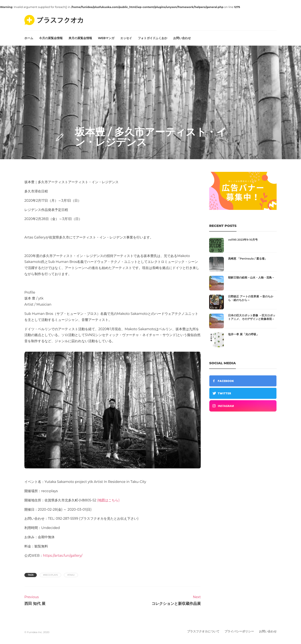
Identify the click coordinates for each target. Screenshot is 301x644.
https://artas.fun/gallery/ (63, 556)
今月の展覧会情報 (51, 38)
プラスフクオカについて (203, 631)
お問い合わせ (182, 38)
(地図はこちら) (108, 500)
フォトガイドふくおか (153, 38)
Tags (31, 575)
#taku (71, 575)
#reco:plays (50, 575)
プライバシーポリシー (239, 631)
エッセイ (126, 38)
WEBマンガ (106, 38)
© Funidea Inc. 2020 (37, 632)
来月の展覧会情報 (80, 38)
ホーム (29, 38)
